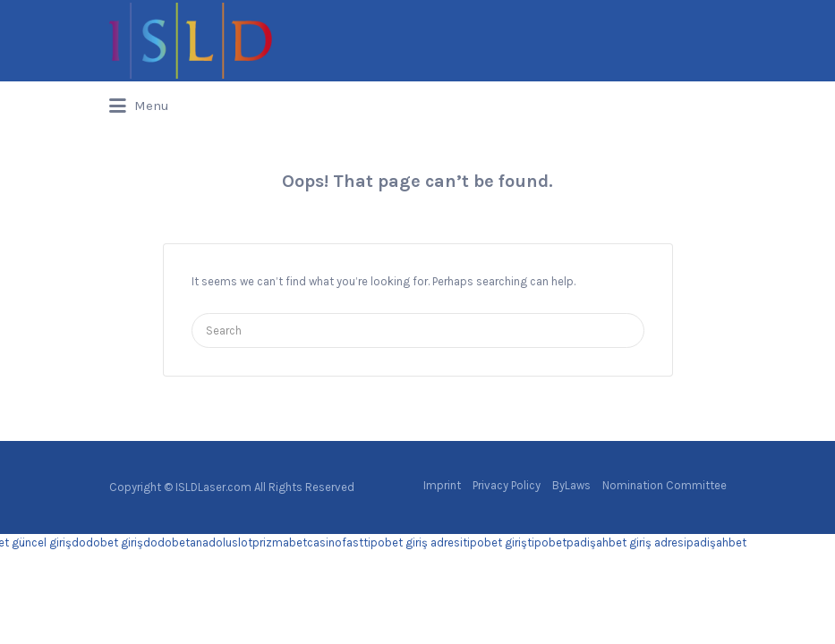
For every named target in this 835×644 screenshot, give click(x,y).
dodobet (166, 542)
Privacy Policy (507, 485)
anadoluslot (221, 542)
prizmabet (280, 542)
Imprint (442, 485)
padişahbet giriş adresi (626, 542)
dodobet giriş (107, 542)
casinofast (335, 542)
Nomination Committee (665, 485)
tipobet (547, 542)
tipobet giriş (495, 542)
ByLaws (571, 485)
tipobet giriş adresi (413, 542)
